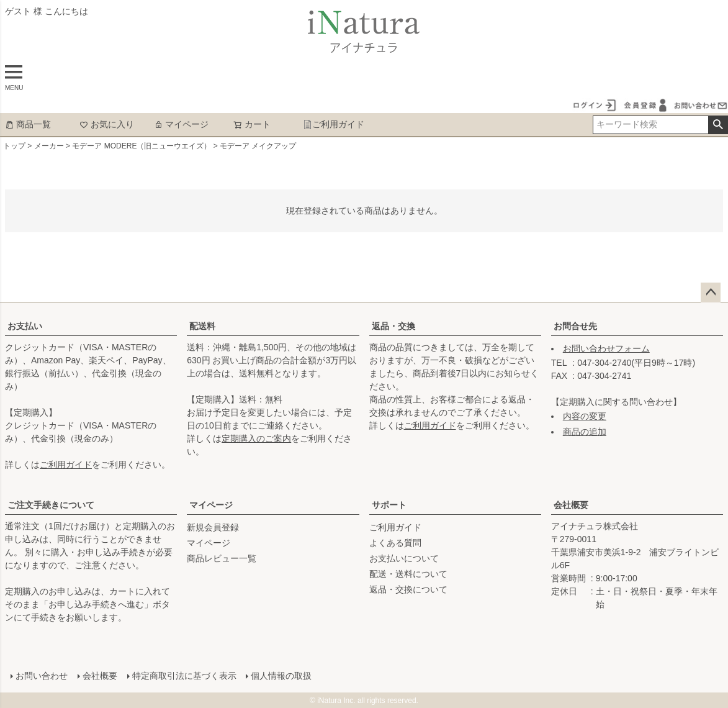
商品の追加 (585, 432)
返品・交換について (408, 589)
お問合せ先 (575, 326)
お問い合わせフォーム (606, 348)
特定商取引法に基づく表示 (184, 675)
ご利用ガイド (334, 124)
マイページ (181, 124)
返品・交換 (393, 326)
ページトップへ (711, 293)
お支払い (25, 326)
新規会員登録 (213, 527)
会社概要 (571, 505)
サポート (389, 505)
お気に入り (107, 124)
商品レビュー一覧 (222, 558)
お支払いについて (404, 558)
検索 (718, 125)
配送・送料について (408, 574)
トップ (14, 146)
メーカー (49, 146)
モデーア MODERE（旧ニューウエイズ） (142, 146)
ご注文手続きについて (51, 505)
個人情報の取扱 (281, 675)
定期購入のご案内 (256, 438)
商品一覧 (28, 124)
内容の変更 (585, 416)
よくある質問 (395, 543)
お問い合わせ (41, 675)
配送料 (202, 326)
